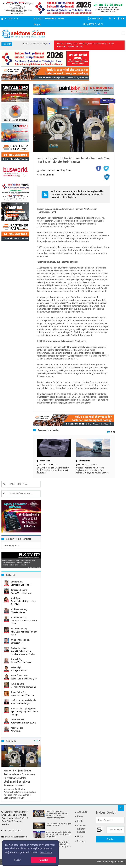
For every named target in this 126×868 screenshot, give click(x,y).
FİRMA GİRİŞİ (95, 18)
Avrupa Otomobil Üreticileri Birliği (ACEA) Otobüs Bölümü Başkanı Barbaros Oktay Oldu (58, 844)
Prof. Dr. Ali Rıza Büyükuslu (23, 700)
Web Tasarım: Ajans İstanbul (111, 862)
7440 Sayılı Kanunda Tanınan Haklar (24, 633)
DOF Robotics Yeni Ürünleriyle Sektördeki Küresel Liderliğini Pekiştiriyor (58, 834)
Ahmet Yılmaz (17, 582)
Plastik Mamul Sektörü (21, 593)
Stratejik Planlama (19, 671)
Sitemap (81, 841)
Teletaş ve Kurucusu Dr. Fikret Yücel (24, 622)
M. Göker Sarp (17, 684)
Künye (61, 18)
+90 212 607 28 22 (12, 831)
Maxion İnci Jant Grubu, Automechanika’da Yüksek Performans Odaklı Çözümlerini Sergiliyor (19, 776)
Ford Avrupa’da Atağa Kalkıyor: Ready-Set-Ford (59, 825)
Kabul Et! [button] (43, 860)
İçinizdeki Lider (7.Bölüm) (22, 695)
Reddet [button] (18, 860)
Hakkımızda (51, 18)
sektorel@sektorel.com (15, 837)
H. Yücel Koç (16, 659)
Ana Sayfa (39, 18)
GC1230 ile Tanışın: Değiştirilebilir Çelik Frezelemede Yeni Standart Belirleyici (53, 470)
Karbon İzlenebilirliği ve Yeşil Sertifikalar (24, 603)
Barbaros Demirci (19, 590)
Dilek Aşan (15, 598)
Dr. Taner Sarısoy (19, 629)
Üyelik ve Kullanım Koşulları (81, 829)
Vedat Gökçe (17, 728)
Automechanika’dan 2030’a (23, 723)
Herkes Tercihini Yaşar (21, 662)
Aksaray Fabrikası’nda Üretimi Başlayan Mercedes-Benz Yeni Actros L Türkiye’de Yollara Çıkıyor (92, 470)
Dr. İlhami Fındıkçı (19, 609)
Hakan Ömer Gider (19, 676)
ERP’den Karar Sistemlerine (23, 687)
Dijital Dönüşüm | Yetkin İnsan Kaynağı (24, 713)
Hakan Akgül (16, 668)
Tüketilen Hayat (19, 612)
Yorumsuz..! (16, 731)
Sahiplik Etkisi (17, 643)
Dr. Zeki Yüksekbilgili (20, 640)
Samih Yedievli (18, 720)
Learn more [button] (46, 852)
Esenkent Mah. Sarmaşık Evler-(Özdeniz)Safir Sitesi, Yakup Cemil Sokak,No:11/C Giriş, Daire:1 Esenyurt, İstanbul (15, 818)
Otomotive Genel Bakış (21, 585)
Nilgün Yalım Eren (19, 692)
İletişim (37, 24)
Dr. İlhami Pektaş (19, 618)
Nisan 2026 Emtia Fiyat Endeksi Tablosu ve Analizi (23, 653)
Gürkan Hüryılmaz (19, 648)
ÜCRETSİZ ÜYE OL (94, 24)
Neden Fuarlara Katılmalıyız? (24, 679)
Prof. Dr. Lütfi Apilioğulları (23, 709)
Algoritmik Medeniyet (20, 703)
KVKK (80, 821)
